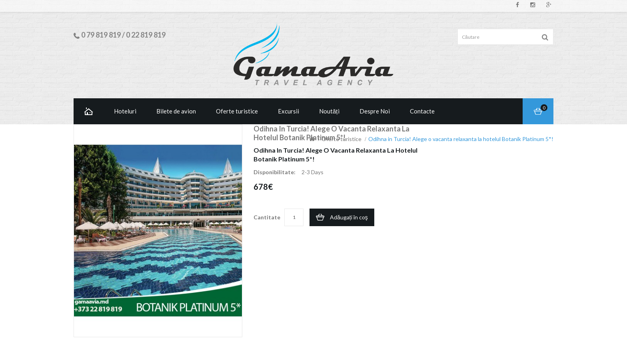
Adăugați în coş (349, 217)
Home (89, 111)
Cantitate (267, 217)
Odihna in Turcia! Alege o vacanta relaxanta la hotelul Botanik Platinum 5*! (461, 139)
